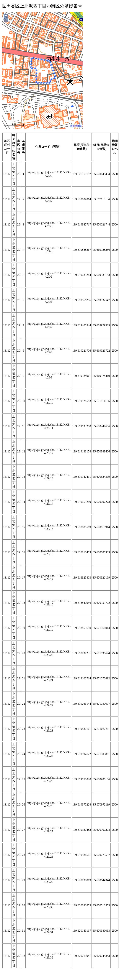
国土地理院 (76, 126)
